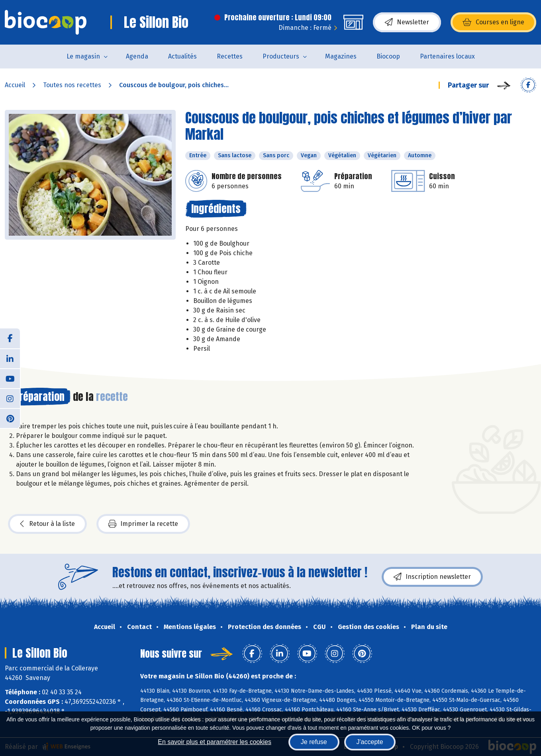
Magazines (341, 56)
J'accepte (370, 742)
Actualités (182, 56)
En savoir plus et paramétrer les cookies (215, 742)
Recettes (230, 56)
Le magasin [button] (83, 56)
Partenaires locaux (447, 56)
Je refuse (314, 742)
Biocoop (388, 56)
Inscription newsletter (432, 577)
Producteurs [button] (281, 56)
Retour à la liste (47, 524)
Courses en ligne (493, 22)
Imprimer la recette (143, 524)
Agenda (137, 56)
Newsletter (407, 22)
